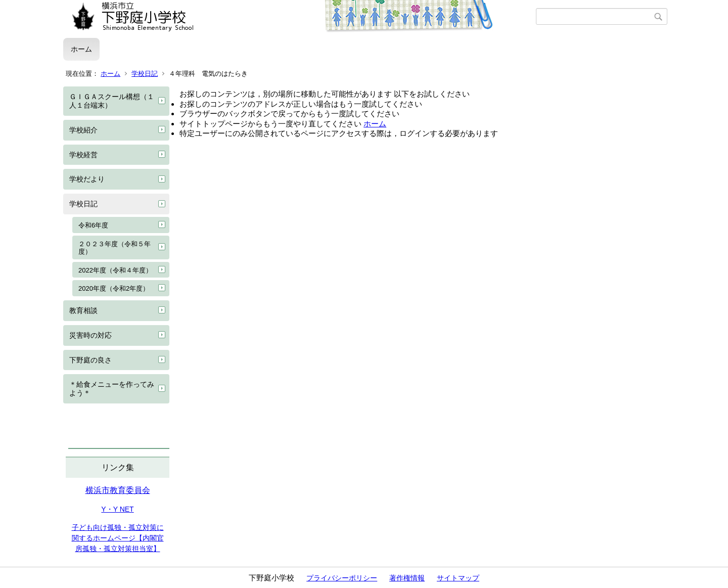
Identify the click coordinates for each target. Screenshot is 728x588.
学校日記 (145, 74)
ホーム (81, 49)
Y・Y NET (117, 509)
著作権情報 (407, 578)
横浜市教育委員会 (118, 490)
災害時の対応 (90, 335)
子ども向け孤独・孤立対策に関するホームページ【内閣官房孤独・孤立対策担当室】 (118, 538)
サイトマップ (458, 578)
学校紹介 (83, 130)
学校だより (87, 179)
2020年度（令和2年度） (114, 288)
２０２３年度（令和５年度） (115, 248)
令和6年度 (93, 225)
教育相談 (83, 310)
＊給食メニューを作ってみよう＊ (112, 389)
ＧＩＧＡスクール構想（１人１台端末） (112, 101)
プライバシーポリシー (342, 578)
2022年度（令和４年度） (115, 270)
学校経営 (83, 155)
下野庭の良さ (90, 360)
